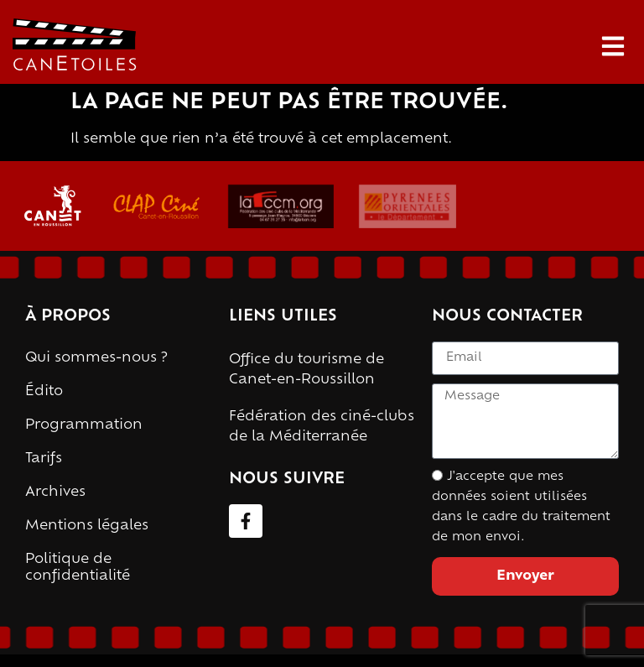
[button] (613, 47)
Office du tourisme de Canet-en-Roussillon (306, 370)
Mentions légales (87, 526)
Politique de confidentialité (78, 568)
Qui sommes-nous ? (96, 358)
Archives (55, 492)
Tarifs (44, 459)
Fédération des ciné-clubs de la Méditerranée (322, 427)
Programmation (84, 425)
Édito (44, 392)
